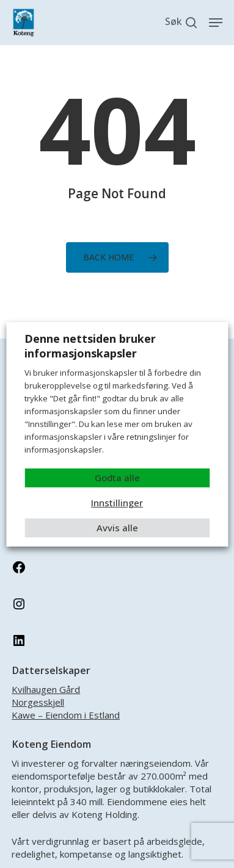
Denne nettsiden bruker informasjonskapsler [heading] (90, 346)
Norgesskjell (38, 702)
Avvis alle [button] (117, 528)
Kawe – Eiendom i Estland (66, 715)
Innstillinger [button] (117, 503)
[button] (216, 23)
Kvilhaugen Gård (46, 689)
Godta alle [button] (117, 478)
